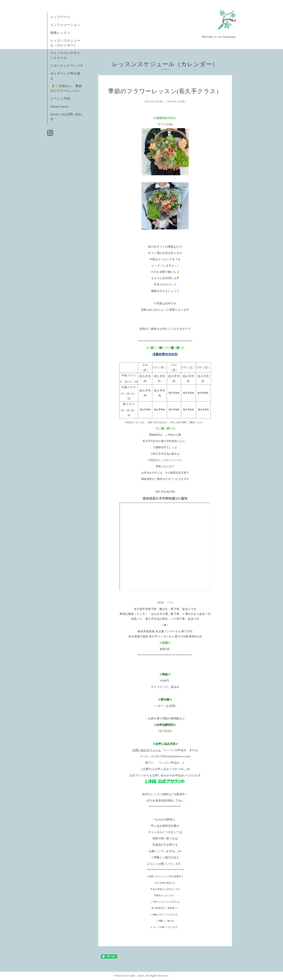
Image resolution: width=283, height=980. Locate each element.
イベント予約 (60, 99)
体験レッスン (60, 33)
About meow (59, 106)
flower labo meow (133, 976)
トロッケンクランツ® (67, 66)
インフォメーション (65, 25)
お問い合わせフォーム (147, 750)
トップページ (60, 17)
